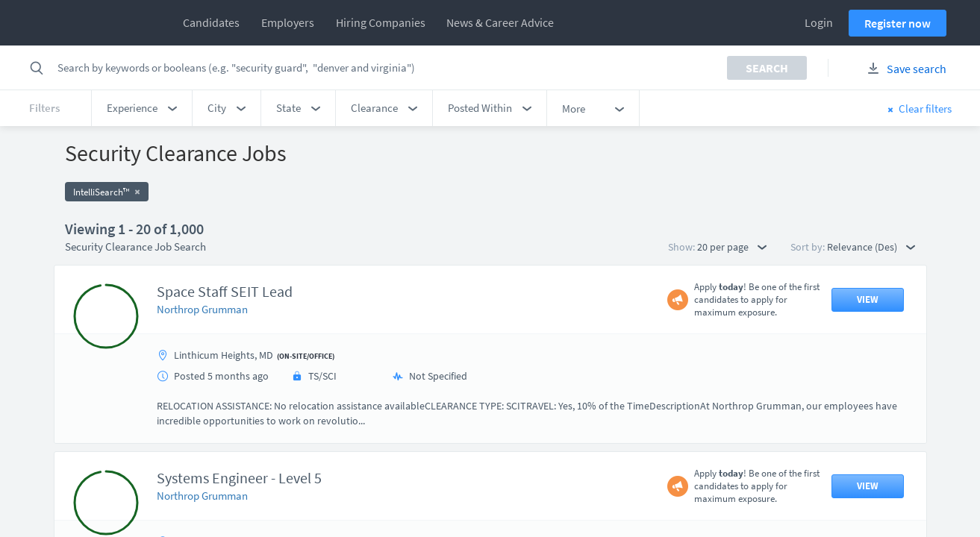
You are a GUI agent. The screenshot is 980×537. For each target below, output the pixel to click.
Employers (288, 22)
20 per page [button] (732, 247)
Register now (898, 23)
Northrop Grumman (202, 309)
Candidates (211, 22)
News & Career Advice (500, 22)
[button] (142, 108)
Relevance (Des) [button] (871, 247)
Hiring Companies (381, 22)
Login (819, 22)
